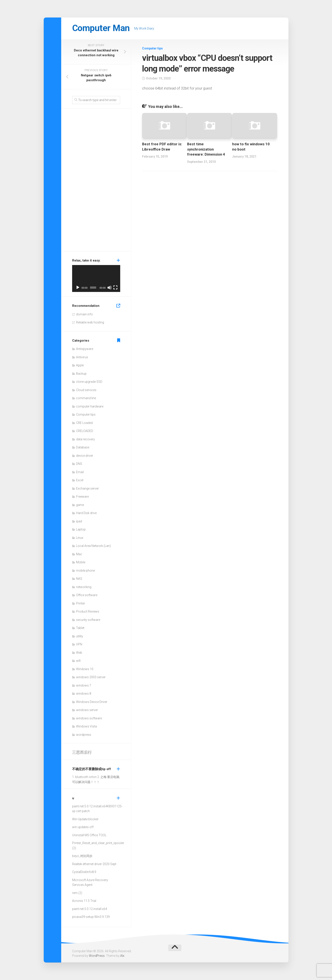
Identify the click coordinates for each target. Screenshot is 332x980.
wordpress (84, 735)
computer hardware (90, 406)
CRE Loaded (84, 423)
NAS (79, 579)
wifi (78, 661)
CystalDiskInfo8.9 (84, 872)
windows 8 (84, 694)
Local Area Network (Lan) (93, 546)
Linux (80, 538)
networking (84, 587)
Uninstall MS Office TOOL (89, 835)
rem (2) (77, 893)
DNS (79, 464)
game (80, 505)
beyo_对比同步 (82, 856)
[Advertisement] (96, 181)
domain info (84, 314)
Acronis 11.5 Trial (84, 901)
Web (79, 653)
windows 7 (84, 685)
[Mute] (110, 288)
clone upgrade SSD (89, 382)
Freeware (82, 497)
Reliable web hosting (90, 322)
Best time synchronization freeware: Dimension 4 (206, 149)
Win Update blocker (85, 819)
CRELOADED (85, 431)
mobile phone (85, 571)
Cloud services (86, 390)
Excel (80, 480)
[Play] (78, 288)
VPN (79, 644)
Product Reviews (88, 611)
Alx (122, 956)
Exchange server (87, 488)
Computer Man (102, 28)
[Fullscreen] (115, 288)
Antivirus (82, 357)
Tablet (80, 628)
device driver (85, 456)
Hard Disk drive (86, 513)
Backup (81, 374)
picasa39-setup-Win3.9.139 (91, 917)
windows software (89, 718)
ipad (79, 521)
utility (80, 636)
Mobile (81, 562)
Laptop (81, 529)
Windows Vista (86, 726)
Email (80, 472)
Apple (80, 365)
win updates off (83, 827)
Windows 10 (85, 669)
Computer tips (152, 48)
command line (86, 398)
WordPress (97, 956)
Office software (87, 595)
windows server (87, 710)
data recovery (85, 439)
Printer (81, 603)
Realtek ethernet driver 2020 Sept (94, 864)
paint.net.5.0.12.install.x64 (90, 806)
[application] (96, 279)
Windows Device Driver (92, 702)
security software (88, 620)
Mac (79, 554)
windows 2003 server (91, 677)
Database (83, 447)
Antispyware (85, 349)
